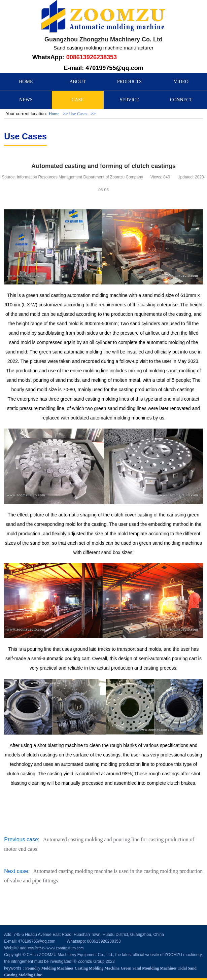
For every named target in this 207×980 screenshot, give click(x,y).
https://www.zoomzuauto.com (60, 948)
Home (54, 114)
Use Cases (78, 114)
